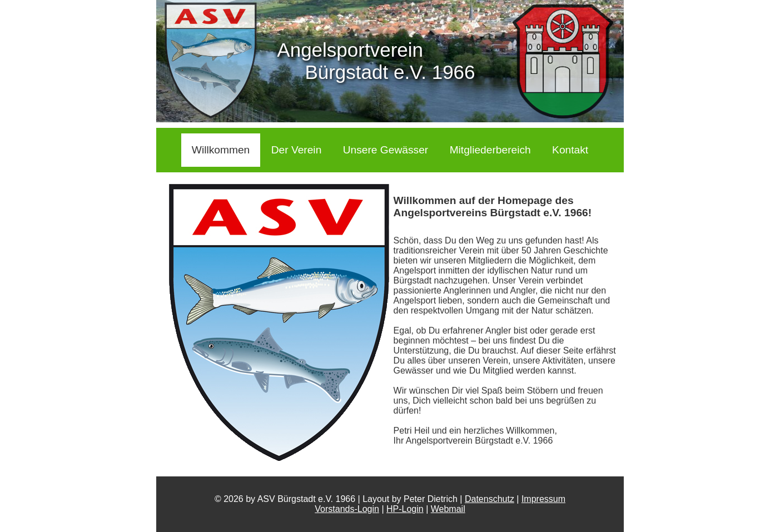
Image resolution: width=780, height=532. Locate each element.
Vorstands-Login (347, 509)
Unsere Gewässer (386, 150)
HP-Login (405, 509)
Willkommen (221, 150)
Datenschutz (490, 499)
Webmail (448, 509)
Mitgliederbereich (490, 150)
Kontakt (570, 150)
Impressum (543, 499)
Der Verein (297, 150)
